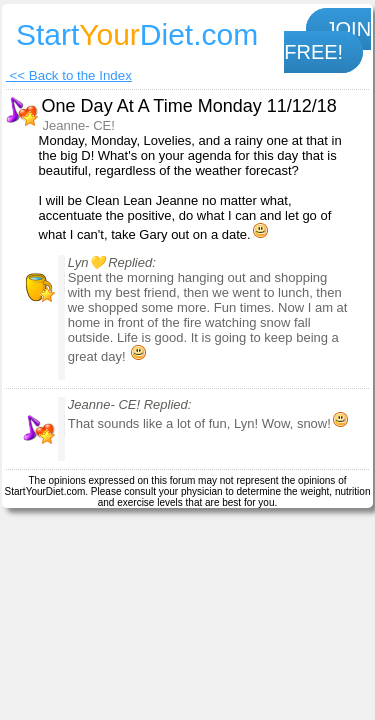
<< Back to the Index (69, 75)
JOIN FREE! (327, 40)
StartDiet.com (137, 34)
